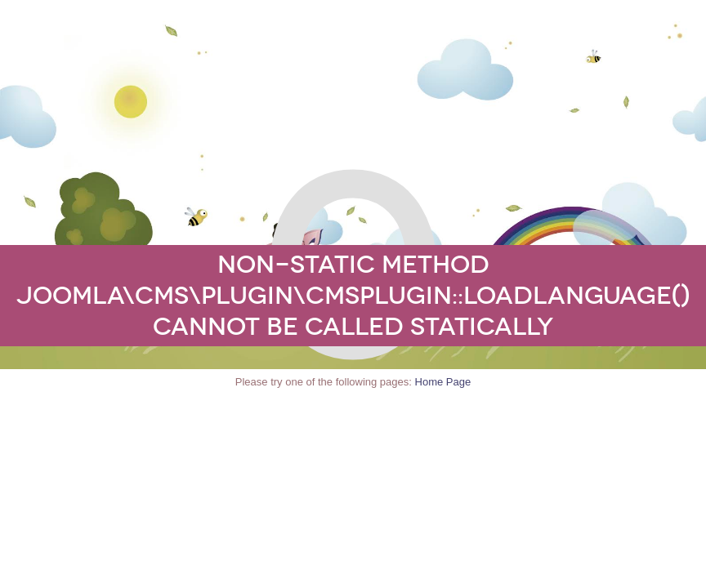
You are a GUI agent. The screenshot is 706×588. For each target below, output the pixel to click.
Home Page (443, 382)
